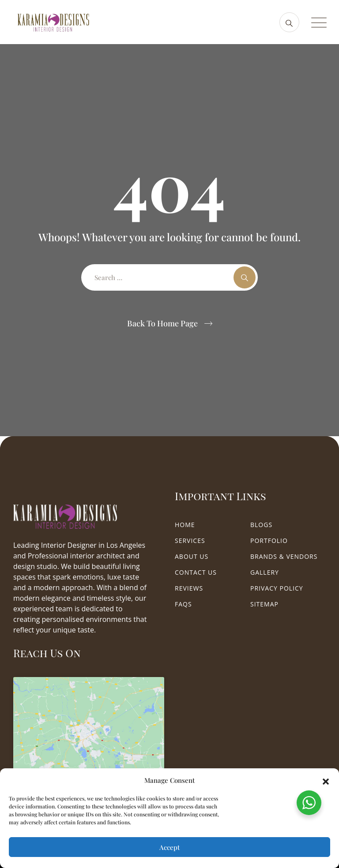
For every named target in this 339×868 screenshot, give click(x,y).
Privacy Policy (277, 588)
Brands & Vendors (284, 556)
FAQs (183, 604)
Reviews (189, 588)
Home (185, 525)
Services (190, 541)
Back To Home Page (162, 323)
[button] (326, 780)
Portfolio (269, 541)
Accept (169, 847)
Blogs (261, 525)
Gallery (265, 572)
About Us (192, 556)
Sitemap (264, 604)
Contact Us (196, 572)
